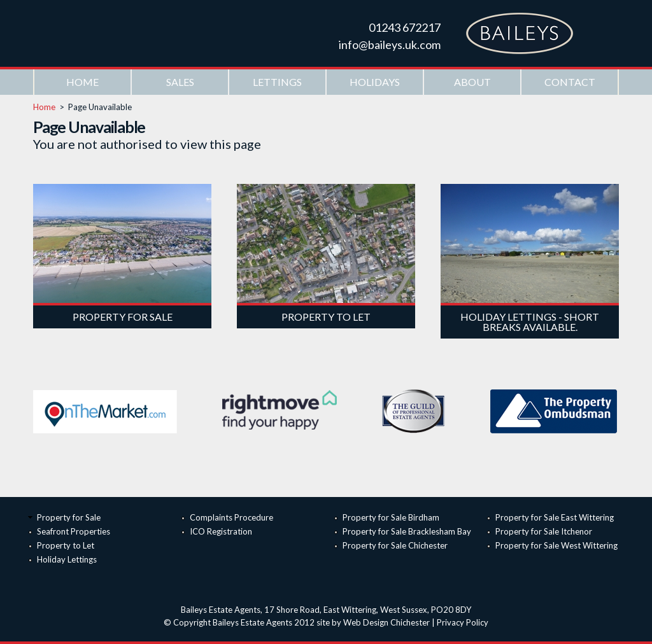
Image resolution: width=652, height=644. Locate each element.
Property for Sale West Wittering (556, 545)
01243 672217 (405, 27)
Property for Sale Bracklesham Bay (407, 531)
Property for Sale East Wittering (555, 517)
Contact (570, 82)
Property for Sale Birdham (391, 517)
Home (82, 82)
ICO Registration (221, 531)
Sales (180, 82)
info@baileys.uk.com (390, 45)
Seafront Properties (74, 531)
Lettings (277, 82)
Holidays (375, 82)
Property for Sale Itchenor (544, 531)
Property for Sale (69, 517)
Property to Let (66, 545)
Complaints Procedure (231, 517)
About (472, 82)
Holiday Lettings (67, 559)
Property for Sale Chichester (395, 545)
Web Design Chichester (386, 622)
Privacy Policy (463, 622)
